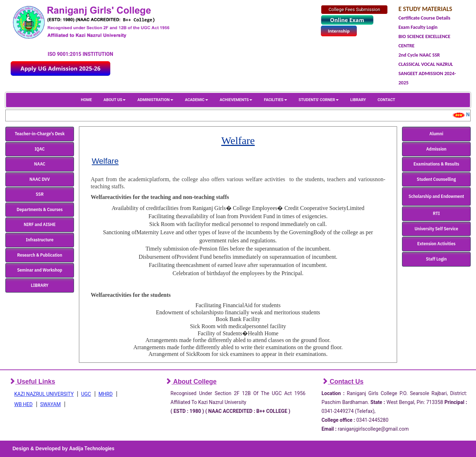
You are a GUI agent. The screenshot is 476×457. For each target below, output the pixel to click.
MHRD (106, 394)
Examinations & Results (436, 164)
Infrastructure (40, 240)
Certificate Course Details (424, 18)
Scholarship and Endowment (437, 196)
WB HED (23, 404)
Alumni (436, 134)
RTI (436, 213)
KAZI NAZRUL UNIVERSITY (44, 394)
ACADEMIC (197, 100)
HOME (86, 100)
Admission (436, 149)
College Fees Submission (354, 9)
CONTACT (386, 100)
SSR (40, 194)
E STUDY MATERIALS (425, 9)
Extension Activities (437, 244)
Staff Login (436, 259)
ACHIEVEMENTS (236, 100)
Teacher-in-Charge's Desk (39, 134)
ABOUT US (115, 100)
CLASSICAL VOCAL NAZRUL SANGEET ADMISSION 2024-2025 (427, 73)
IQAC (39, 149)
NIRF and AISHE (40, 224)
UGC (86, 394)
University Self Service (436, 229)
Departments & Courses (40, 209)
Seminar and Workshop (40, 270)
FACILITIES (275, 100)
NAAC (40, 164)
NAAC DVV (40, 179)
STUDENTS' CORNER (318, 100)
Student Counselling (437, 179)
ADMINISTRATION (155, 100)
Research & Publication (40, 255)
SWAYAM (51, 404)
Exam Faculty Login (418, 27)
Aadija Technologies (92, 448)
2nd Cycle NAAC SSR (419, 55)
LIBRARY (358, 100)
